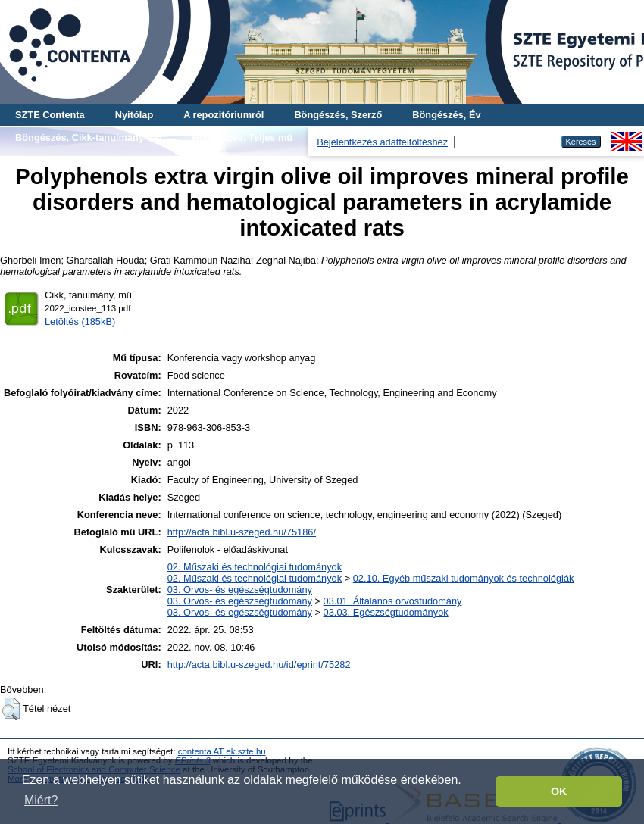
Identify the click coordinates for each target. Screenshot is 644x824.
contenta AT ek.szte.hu (222, 751)
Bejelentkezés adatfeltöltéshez (382, 142)
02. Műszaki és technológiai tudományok (255, 567)
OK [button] (559, 791)
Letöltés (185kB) (80, 321)
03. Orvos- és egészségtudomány (240, 590)
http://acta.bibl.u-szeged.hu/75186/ (242, 532)
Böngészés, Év (446, 115)
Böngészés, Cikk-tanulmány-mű (88, 137)
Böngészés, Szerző (338, 115)
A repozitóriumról (224, 115)
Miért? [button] (41, 800)
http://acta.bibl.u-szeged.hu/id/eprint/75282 (259, 665)
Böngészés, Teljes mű (242, 137)
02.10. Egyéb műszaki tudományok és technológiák (464, 578)
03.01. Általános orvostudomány (393, 601)
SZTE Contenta (50, 115)
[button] (11, 709)
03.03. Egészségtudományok (386, 612)
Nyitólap (134, 115)
